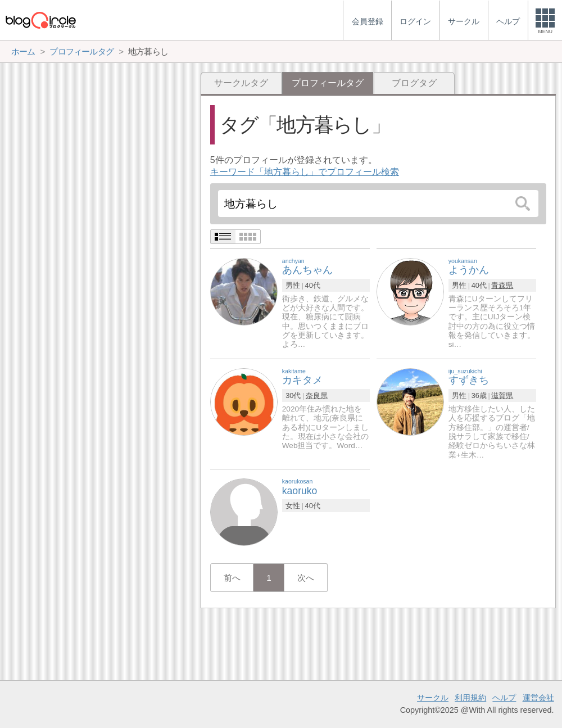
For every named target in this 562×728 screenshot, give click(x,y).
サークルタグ (241, 83)
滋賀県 (502, 395)
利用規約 (470, 698)
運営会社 (538, 698)
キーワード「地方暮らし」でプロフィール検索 (305, 172)
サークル (433, 698)
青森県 (502, 285)
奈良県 (317, 395)
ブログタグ (414, 83)
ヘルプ (504, 698)
